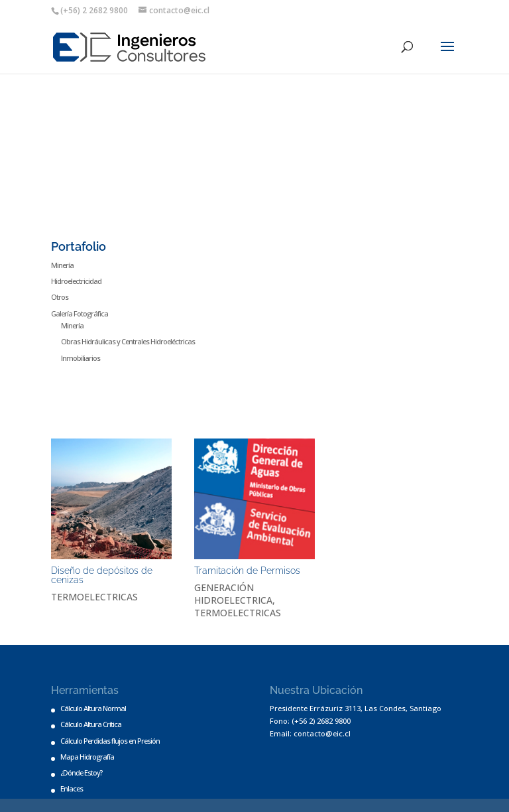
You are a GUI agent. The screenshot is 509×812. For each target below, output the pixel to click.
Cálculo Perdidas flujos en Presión (110, 741)
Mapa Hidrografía (87, 757)
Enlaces (72, 788)
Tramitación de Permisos (247, 571)
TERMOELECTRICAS (94, 597)
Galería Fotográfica (80, 313)
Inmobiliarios (81, 358)
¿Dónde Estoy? (81, 773)
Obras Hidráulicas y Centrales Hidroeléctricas (128, 341)
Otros (60, 297)
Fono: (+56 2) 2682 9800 (310, 721)
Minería (62, 265)
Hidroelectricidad (76, 281)
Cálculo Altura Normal (93, 708)
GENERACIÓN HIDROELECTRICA (233, 594)
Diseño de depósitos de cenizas (102, 575)
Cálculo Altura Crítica (91, 724)
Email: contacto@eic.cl (310, 733)
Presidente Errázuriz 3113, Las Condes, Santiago (356, 708)
